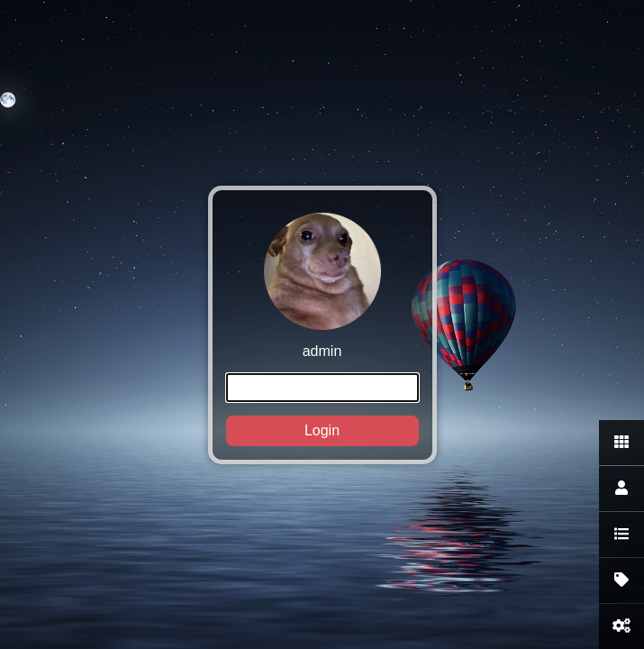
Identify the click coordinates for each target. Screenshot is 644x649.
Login (322, 430)
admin (322, 329)
